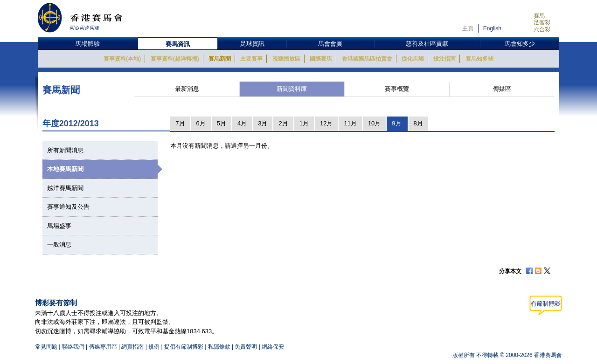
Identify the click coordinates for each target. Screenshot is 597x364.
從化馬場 (413, 59)
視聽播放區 (286, 59)
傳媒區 (502, 89)
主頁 (468, 28)
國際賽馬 (321, 59)
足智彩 (542, 22)
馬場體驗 (88, 44)
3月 (263, 123)
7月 (180, 123)
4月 (242, 123)
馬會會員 (330, 44)
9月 (396, 123)
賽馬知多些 (479, 59)
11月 (350, 123)
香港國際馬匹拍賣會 (367, 59)
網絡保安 (273, 347)
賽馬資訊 (178, 44)
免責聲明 (246, 347)
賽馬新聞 (220, 59)
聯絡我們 (73, 347)
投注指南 (444, 59)
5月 (222, 123)
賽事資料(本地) (122, 59)
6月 (201, 123)
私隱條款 (219, 347)
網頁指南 (132, 347)
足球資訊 (252, 44)
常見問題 (46, 347)
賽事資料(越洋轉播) (175, 59)
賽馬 (539, 16)
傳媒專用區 (103, 347)
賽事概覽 (397, 89)
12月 (326, 123)
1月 (304, 123)
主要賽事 (251, 59)
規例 (155, 347)
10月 (374, 123)
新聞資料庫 (292, 89)
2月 (283, 123)
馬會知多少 (520, 44)
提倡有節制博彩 (184, 347)
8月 (418, 123)
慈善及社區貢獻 (427, 44)
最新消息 (187, 89)
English (492, 28)
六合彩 (542, 29)
